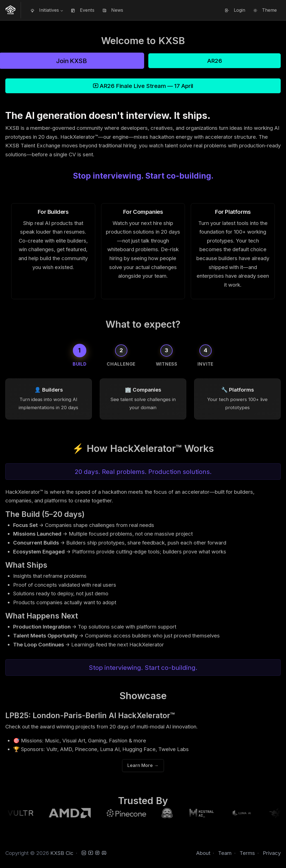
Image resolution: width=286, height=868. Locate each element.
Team (225, 853)
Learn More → (143, 766)
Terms (247, 853)
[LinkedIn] (84, 853)
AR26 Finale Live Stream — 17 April (143, 86)
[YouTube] (91, 853)
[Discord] (104, 853)
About (203, 853)
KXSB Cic (62, 853)
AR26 (215, 61)
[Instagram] (97, 853)
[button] (47, 10)
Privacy (272, 853)
